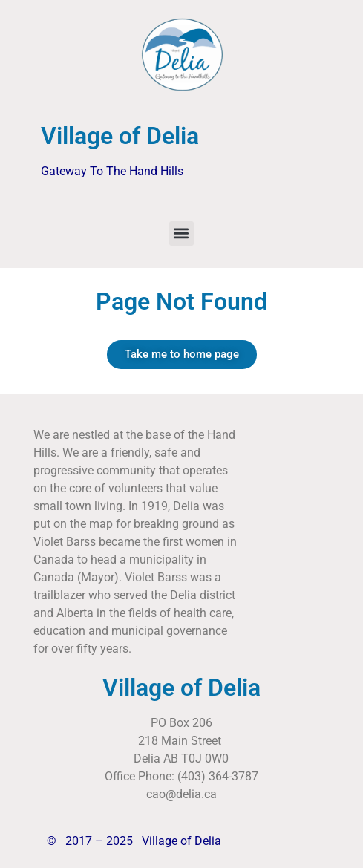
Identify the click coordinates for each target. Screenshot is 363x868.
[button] (181, 234)
